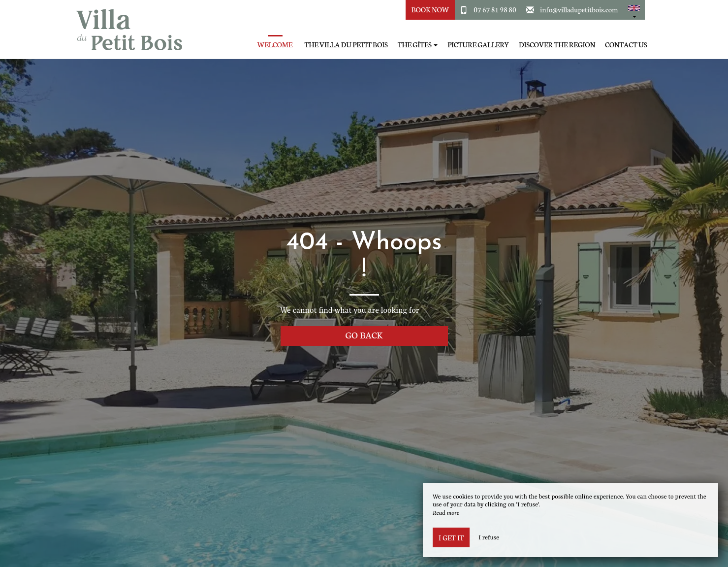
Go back (364, 335)
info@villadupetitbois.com (579, 9)
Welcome (275, 45)
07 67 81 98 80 (495, 9)
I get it (451, 537)
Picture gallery (478, 45)
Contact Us (626, 45)
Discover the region (557, 45)
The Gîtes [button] (418, 45)
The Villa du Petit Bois (346, 45)
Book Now (430, 9)
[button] (634, 10)
